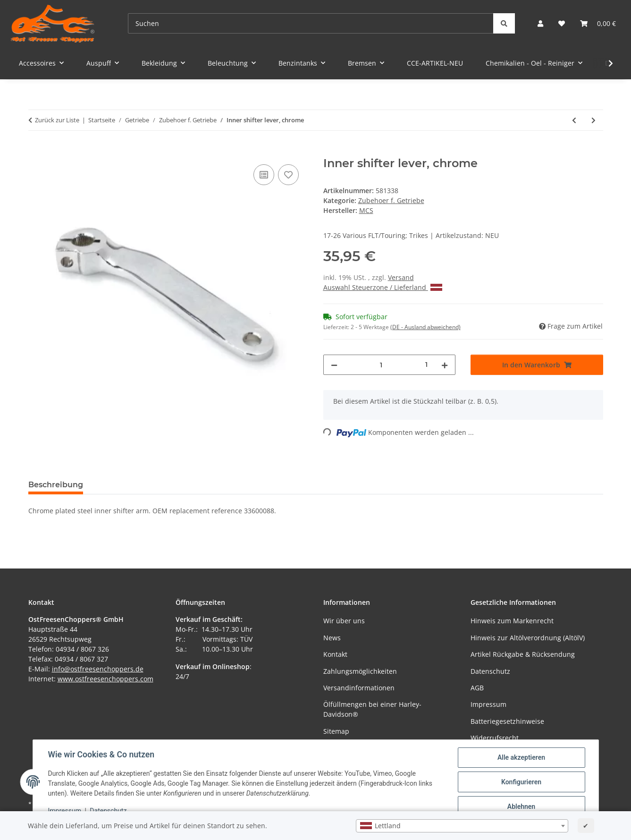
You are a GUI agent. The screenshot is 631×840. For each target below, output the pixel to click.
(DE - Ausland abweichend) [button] (425, 327)
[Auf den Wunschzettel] (288, 175)
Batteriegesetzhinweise (507, 721)
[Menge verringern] (334, 365)
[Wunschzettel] (562, 23)
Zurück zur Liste (57, 120)
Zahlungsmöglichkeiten (360, 671)
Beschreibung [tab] (56, 485)
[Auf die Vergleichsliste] (264, 175)
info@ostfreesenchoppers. (94, 669)
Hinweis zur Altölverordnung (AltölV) (528, 638)
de (139, 669)
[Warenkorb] (598, 23)
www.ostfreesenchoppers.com (105, 679)
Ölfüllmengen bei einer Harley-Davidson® (372, 709)
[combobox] (462, 826)
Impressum (65, 811)
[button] (540, 23)
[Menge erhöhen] (445, 365)
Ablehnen (521, 806)
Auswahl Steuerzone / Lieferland (383, 287)
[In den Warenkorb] (36, 152)
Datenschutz (108, 811)
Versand (401, 277)
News (332, 638)
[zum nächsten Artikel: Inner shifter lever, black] (593, 120)
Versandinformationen (359, 688)
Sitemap (336, 731)
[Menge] (382, 365)
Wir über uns (344, 621)
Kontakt (335, 654)
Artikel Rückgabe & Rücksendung (523, 654)
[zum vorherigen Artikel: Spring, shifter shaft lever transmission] (574, 120)
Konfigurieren (521, 782)
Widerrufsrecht (495, 738)
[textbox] (462, 826)
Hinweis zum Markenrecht (512, 621)
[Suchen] (311, 23)
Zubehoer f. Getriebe (391, 200)
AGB (477, 688)
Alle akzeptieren (521, 757)
